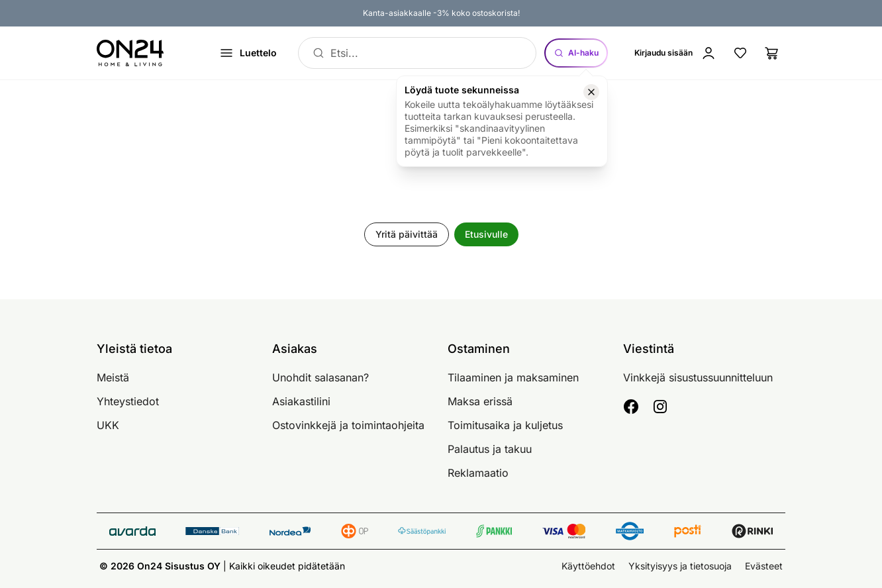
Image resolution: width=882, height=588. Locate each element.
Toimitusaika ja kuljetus (505, 425)
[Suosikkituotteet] (740, 53)
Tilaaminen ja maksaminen (513, 377)
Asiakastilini (301, 401)
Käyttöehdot (588, 566)
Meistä (113, 377)
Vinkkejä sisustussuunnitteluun (698, 377)
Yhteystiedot (128, 401)
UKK (108, 425)
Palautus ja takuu (490, 449)
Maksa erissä (480, 401)
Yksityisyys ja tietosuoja (680, 566)
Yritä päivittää (407, 234)
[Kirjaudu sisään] (675, 53)
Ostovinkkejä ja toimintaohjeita (348, 425)
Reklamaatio (478, 473)
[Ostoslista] (772, 53)
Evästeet (764, 566)
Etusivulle (486, 234)
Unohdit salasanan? (320, 377)
